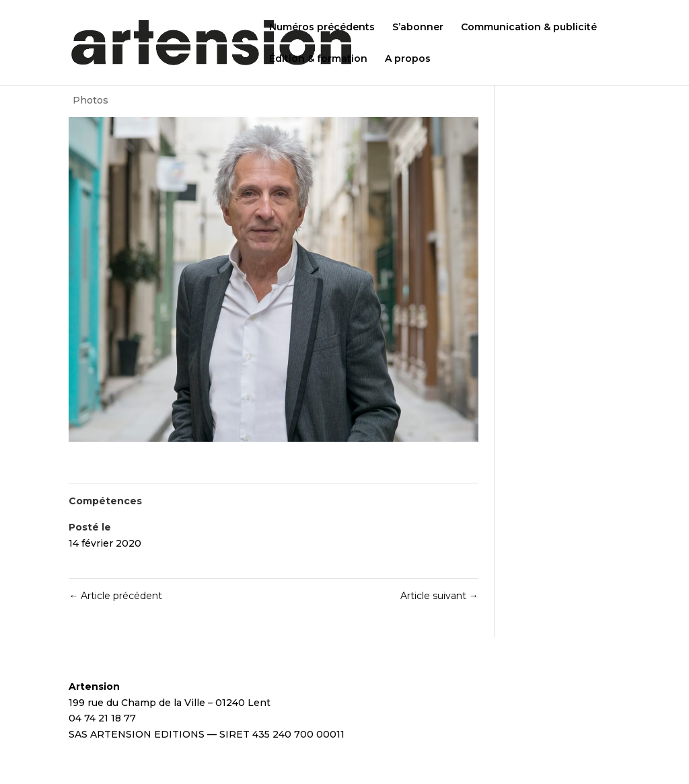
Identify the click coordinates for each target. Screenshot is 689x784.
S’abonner (418, 28)
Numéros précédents (322, 28)
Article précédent (115, 596)
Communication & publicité (529, 28)
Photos (90, 100)
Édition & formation (318, 59)
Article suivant (439, 596)
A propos (408, 59)
